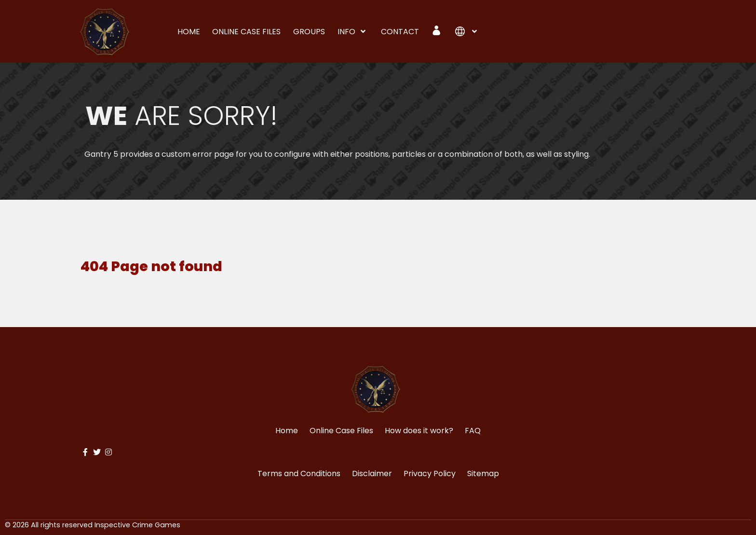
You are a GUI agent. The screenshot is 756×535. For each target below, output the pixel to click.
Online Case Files (341, 431)
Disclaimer (372, 473)
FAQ (473, 431)
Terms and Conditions (299, 473)
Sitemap (483, 473)
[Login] (437, 30)
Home (287, 431)
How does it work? (419, 431)
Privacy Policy (430, 473)
